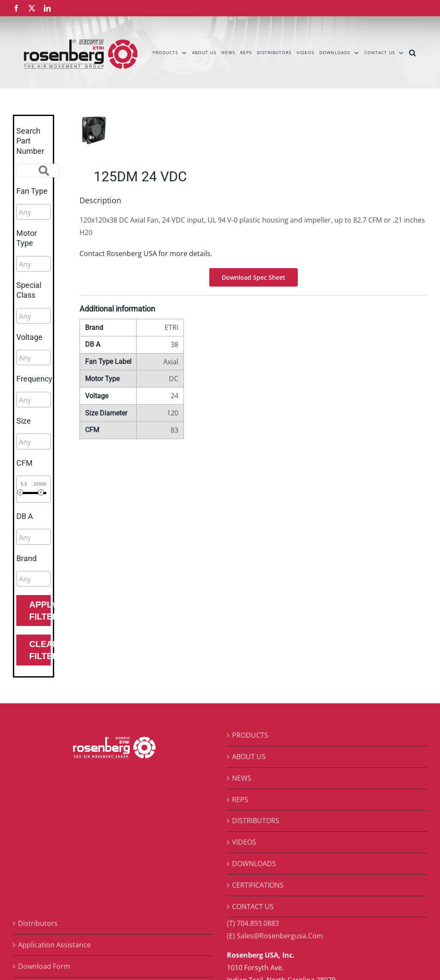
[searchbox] (57, 212)
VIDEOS (244, 842)
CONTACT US (253, 907)
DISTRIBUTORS (256, 821)
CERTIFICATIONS (258, 885)
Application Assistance (54, 945)
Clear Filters (40, 650)
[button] (413, 52)
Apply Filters (40, 611)
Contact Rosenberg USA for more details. (146, 253)
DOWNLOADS (254, 864)
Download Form (44, 966)
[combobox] (34, 212)
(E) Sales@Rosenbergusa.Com (275, 936)
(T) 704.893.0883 (253, 923)
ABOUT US (249, 757)
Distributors (38, 923)
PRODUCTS (250, 735)
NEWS (242, 778)
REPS (240, 800)
